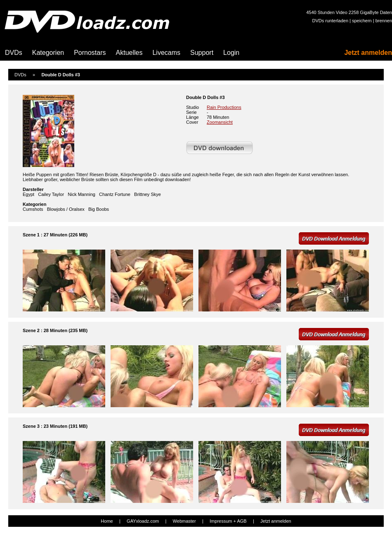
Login (231, 53)
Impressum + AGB (228, 521)
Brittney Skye (148, 194)
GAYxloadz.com (143, 521)
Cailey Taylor (51, 194)
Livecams (166, 53)
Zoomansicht (220, 122)
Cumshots (33, 209)
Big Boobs (99, 209)
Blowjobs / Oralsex (66, 209)
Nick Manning (81, 194)
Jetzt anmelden (368, 53)
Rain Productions (224, 107)
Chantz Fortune (115, 194)
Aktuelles (129, 53)
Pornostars (90, 53)
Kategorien (48, 53)
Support (202, 53)
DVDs (14, 53)
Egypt (28, 194)
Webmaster (184, 521)
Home (107, 521)
